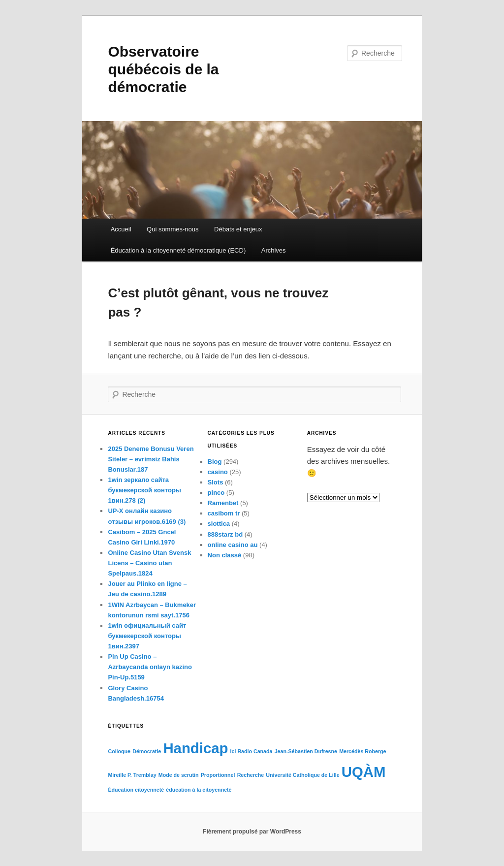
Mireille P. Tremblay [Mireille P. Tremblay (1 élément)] (132, 775)
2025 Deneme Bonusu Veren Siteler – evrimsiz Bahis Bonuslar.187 (151, 459)
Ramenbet (223, 503)
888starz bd (225, 534)
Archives (274, 250)
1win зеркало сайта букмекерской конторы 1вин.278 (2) (144, 490)
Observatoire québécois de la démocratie (163, 69)
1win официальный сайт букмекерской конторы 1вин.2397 (147, 636)
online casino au (233, 545)
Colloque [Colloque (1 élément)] (119, 751)
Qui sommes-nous (173, 229)
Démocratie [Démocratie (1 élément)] (147, 751)
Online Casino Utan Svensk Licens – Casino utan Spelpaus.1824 (149, 563)
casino (218, 472)
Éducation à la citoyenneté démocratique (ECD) (178, 250)
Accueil (121, 229)
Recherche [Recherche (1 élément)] (251, 775)
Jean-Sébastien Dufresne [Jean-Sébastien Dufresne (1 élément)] (306, 751)
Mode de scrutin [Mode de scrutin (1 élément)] (179, 775)
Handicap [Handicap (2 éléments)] (195, 748)
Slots (216, 482)
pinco (216, 493)
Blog (215, 462)
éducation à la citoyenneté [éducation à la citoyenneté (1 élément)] (199, 790)
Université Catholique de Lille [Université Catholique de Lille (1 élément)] (302, 775)
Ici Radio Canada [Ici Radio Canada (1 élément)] (252, 751)
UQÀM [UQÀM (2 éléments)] (364, 772)
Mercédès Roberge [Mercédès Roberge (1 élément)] (362, 751)
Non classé (225, 555)
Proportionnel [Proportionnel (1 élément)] (218, 775)
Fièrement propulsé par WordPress (252, 832)
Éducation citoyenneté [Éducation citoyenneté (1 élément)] (136, 790)
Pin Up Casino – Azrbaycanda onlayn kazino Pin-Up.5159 (150, 667)
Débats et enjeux (238, 229)
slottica (219, 524)
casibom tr (224, 513)
